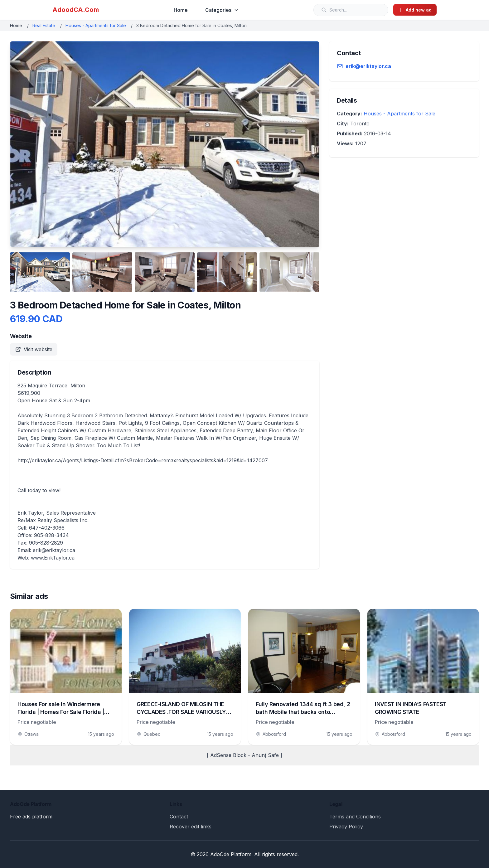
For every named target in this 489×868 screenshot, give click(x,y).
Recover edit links (191, 827)
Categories (222, 10)
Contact (179, 817)
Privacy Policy (346, 827)
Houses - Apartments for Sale (96, 25)
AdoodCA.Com (76, 10)
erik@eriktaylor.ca (368, 66)
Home (181, 10)
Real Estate (44, 25)
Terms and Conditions (355, 817)
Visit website (34, 349)
